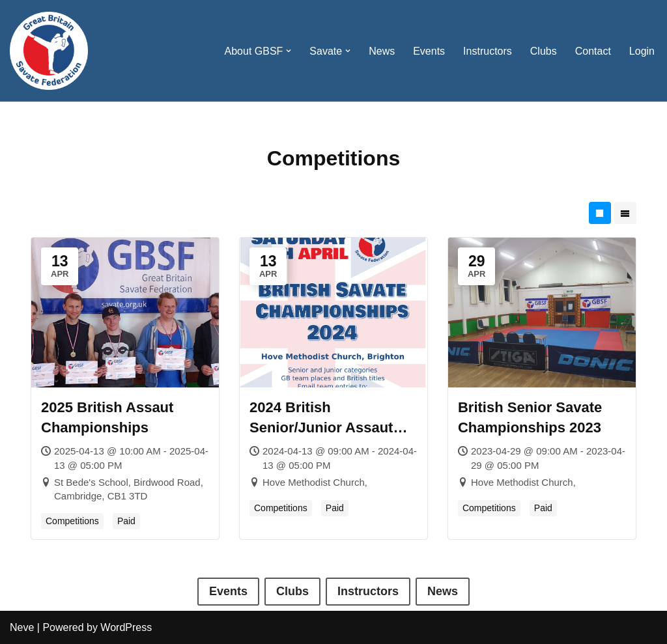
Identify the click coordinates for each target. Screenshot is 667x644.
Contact (593, 51)
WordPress (126, 627)
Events (429, 51)
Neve (22, 627)
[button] (289, 51)
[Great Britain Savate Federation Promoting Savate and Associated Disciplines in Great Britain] (49, 51)
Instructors (488, 51)
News (382, 51)
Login (642, 51)
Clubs (544, 51)
